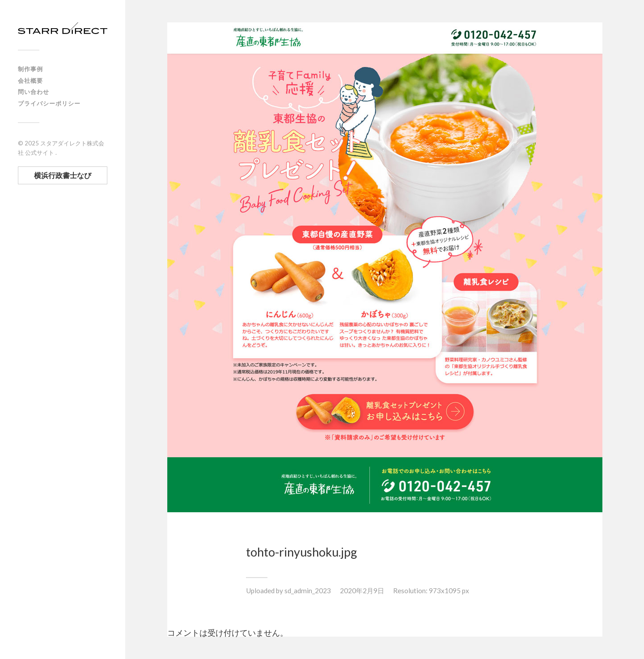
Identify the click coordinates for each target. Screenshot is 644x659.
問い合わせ (34, 92)
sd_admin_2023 (308, 591)
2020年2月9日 (362, 591)
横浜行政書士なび (63, 175)
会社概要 (30, 81)
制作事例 (30, 69)
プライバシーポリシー (49, 103)
